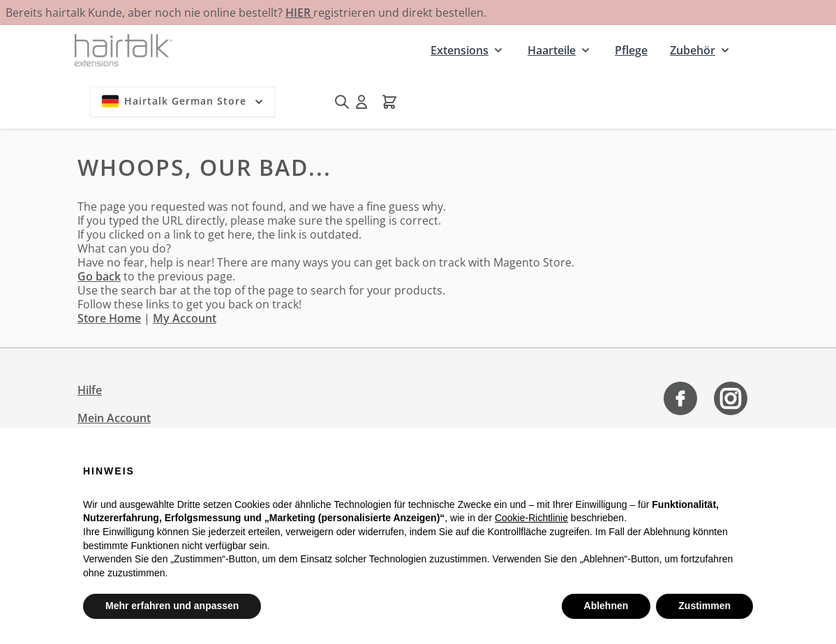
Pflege (631, 50)
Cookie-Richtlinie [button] (531, 518)
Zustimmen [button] (704, 606)
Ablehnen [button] (606, 606)
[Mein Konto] (361, 102)
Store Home (109, 318)
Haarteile (552, 50)
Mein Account (114, 418)
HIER (299, 13)
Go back (99, 276)
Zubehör (693, 50)
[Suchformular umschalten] (342, 102)
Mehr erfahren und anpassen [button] (172, 606)
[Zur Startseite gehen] (124, 50)
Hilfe (90, 390)
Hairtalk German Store (184, 101)
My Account (185, 318)
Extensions (460, 50)
